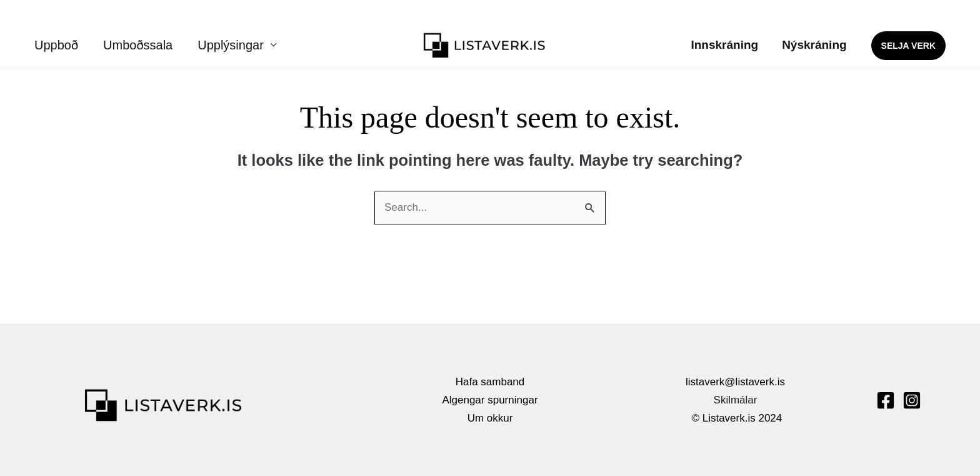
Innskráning (724, 45)
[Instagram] (912, 400)
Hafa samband (490, 382)
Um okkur (490, 418)
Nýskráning (814, 45)
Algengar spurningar (490, 400)
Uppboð (56, 45)
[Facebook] (886, 400)
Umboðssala (138, 45)
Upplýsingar (231, 45)
